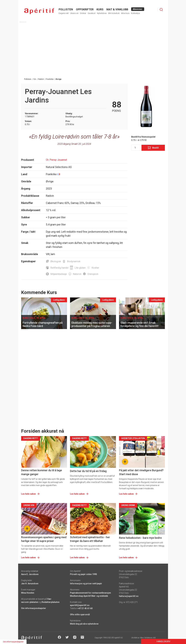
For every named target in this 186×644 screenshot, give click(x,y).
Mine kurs (125, 13)
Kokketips (135, 13)
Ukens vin (74, 13)
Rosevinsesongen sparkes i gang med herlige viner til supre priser (44, 539)
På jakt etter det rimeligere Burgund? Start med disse (141, 472)
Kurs (100, 9)
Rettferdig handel (59, 268)
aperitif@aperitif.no (80, 605)
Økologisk (56, 261)
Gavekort (92, 13)
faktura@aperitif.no (129, 596)
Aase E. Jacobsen (30, 574)
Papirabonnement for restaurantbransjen (90, 593)
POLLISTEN (66, 9)
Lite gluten (80, 268)
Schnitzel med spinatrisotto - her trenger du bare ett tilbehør (90, 539)
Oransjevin (93, 274)
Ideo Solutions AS (148, 638)
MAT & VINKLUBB (117, 9)
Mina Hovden (28, 593)
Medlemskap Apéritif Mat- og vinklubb (89, 596)
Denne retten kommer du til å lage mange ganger (42, 472)
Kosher (95, 268)
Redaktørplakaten (51, 602)
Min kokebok (114, 13)
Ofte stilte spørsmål (80, 615)
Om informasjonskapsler (34, 608)
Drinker (83, 13)
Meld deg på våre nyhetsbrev (84, 624)
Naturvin (77, 274)
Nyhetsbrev (102, 13)
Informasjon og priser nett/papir (86, 584)
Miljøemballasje (59, 274)
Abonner (138, 9)
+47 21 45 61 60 (85, 608)
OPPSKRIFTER (85, 9)
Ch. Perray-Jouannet (56, 160)
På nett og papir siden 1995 (83, 574)
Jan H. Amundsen (30, 584)
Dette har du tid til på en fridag (88, 471)
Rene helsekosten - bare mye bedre (140, 538)
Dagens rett (64, 13)
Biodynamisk (74, 261)
